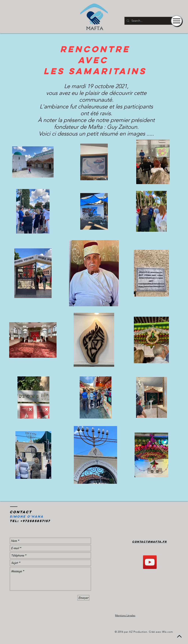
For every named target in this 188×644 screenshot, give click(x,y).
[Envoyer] (83, 598)
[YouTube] (150, 562)
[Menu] (177, 21)
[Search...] (152, 21)
